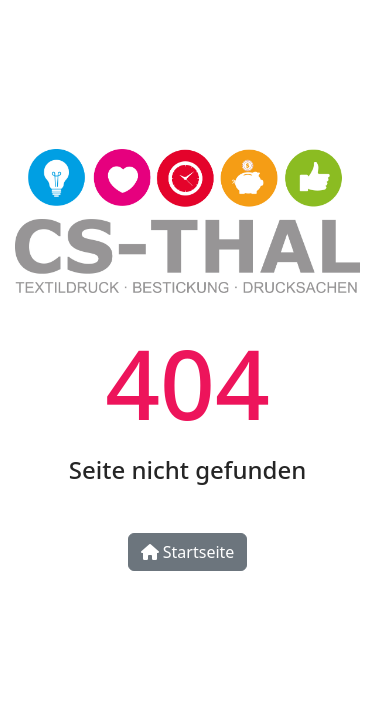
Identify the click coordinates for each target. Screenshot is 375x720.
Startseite (188, 552)
